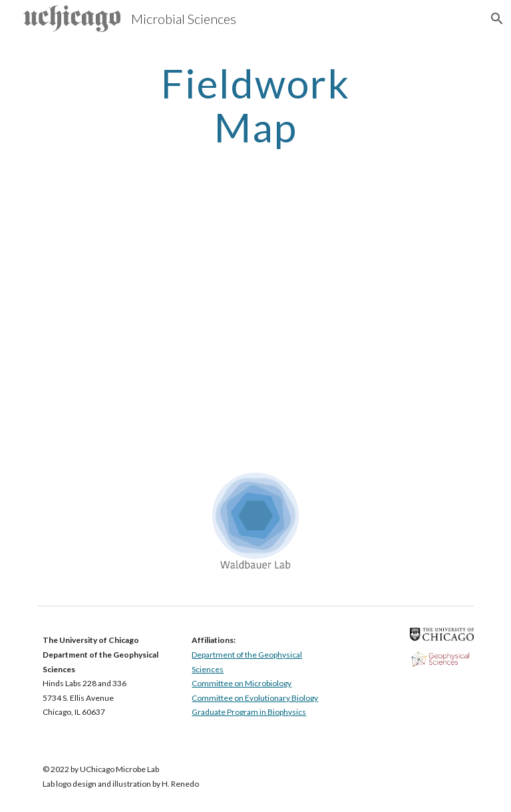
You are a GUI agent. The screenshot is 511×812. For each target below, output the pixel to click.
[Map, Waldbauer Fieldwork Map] (255, 319)
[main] (255, 105)
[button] (495, 19)
